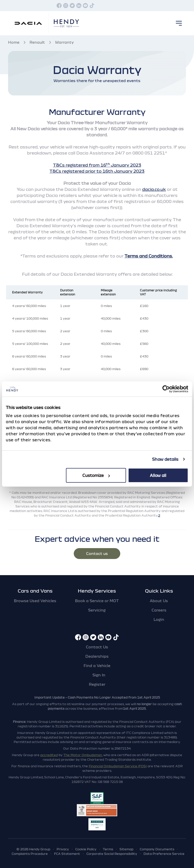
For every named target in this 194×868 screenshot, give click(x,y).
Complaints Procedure (30, 854)
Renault (37, 42)
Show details (165, 459)
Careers (159, 610)
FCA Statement (67, 854)
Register (97, 684)
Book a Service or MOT (97, 601)
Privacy (63, 849)
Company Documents (157, 849)
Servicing (97, 610)
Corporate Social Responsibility (112, 854)
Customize (96, 475)
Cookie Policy (86, 849)
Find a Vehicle (97, 666)
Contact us (97, 553)
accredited (49, 755)
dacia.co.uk (154, 189)
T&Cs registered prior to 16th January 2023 (97, 171)
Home (14, 42)
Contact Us (97, 647)
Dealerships (97, 656)
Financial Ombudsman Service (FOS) (118, 766)
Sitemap (126, 849)
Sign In (99, 675)
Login (159, 619)
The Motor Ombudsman (83, 755)
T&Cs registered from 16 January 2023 (97, 165)
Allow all (158, 475)
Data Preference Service (164, 854)
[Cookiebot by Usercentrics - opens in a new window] (166, 389)
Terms (108, 849)
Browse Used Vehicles (35, 601)
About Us (159, 601)
